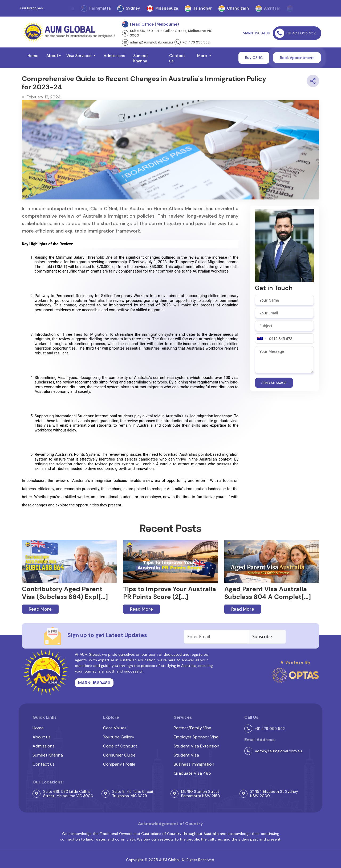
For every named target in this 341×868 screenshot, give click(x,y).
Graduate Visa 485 (192, 773)
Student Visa (186, 755)
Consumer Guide (119, 755)
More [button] (203, 56)
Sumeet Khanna (141, 58)
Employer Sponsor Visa (196, 737)
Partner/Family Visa (192, 728)
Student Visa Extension (196, 746)
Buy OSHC (254, 58)
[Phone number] (284, 339)
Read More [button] (40, 609)
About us (42, 737)
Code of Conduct (120, 746)
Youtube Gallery (119, 737)
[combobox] (261, 339)
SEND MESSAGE (274, 383)
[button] (60, 56)
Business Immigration (194, 764)
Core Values (115, 728)
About (52, 56)
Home (33, 56)
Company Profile (119, 764)
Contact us (177, 58)
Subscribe (262, 637)
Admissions (114, 56)
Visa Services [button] (79, 56)
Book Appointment (297, 58)
